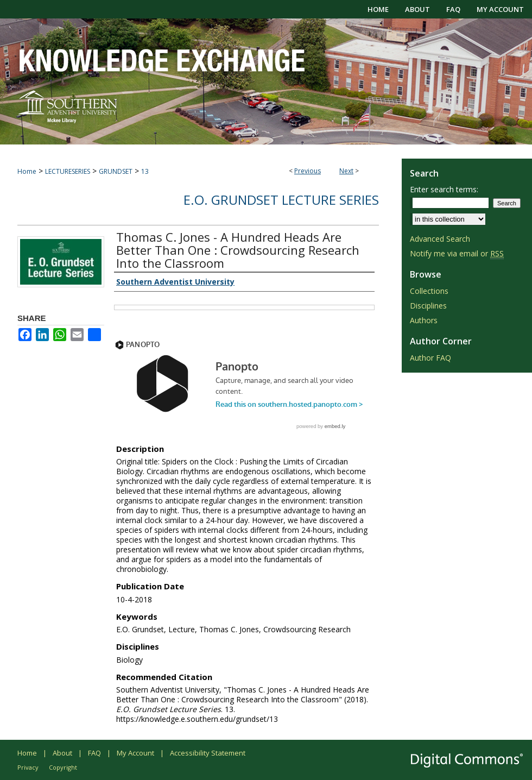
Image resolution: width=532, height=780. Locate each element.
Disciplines (428, 306)
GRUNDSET (116, 171)
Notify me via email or (457, 253)
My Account (135, 753)
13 (145, 171)
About (62, 753)
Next (346, 171)
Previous (308, 171)
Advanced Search (440, 239)
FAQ (94, 753)
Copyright (63, 767)
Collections (429, 291)
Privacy (28, 767)
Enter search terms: (444, 189)
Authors (424, 320)
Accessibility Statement (208, 753)
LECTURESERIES (68, 171)
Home (27, 171)
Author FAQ (430, 358)
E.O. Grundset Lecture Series (281, 200)
